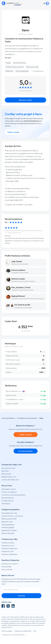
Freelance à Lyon (8, 546)
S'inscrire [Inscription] (22, 596)
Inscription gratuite (25, 451)
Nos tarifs (5, 471)
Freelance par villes (10, 539)
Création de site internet (15, 67)
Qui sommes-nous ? (9, 468)
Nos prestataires (8, 498)
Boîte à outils (6, 474)
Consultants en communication (27, 418)
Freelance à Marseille (9, 548)
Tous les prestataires (8, 418)
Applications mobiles (9, 530)
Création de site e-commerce (12, 516)
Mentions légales (7, 631)
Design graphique (8, 525)
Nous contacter (7, 569)
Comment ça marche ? (10, 564)
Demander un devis (9, 489)
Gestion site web (32, 67)
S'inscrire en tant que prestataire (14, 495)
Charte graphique (22, 71)
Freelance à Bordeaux (10, 554)
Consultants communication (23, 308)
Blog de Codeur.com (9, 477)
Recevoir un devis (25, 100)
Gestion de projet (8, 533)
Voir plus (8, 58)
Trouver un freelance (9, 492)
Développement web (9, 513)
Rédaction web (7, 522)
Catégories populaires (11, 509)
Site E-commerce (19, 63)
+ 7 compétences (37, 71)
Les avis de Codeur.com (10, 480)
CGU (35, 631)
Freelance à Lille (8, 551)
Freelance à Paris (8, 543)
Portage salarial (7, 501)
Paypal (8, 63)
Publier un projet (13, 132)
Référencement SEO (9, 519)
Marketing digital (8, 527)
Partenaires (6, 504)
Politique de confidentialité (23, 631)
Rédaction (9, 71)
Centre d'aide (6, 567)
